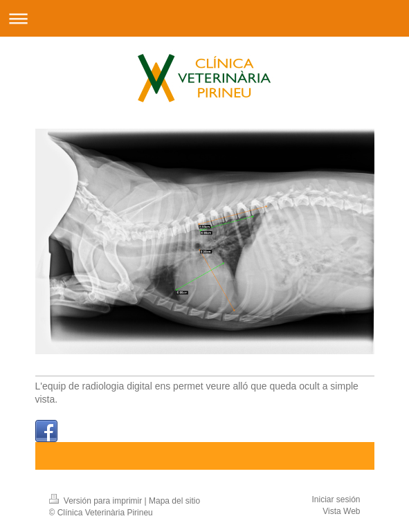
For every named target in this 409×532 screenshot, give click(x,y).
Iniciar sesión (336, 499)
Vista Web (341, 511)
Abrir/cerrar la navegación (204, 18)
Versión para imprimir (97, 501)
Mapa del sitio (174, 501)
